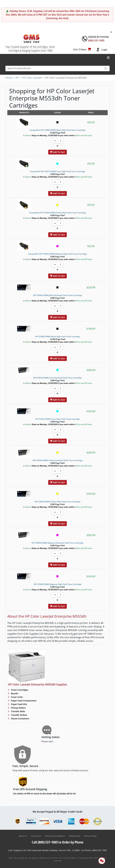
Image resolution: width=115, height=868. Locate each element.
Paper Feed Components (23, 701)
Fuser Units (17, 697)
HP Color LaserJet (32, 78)
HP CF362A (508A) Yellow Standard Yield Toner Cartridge (58, 460)
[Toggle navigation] (108, 58)
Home (9, 78)
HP (17, 78)
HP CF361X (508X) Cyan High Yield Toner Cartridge (58, 419)
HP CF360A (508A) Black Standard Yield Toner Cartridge (57, 295)
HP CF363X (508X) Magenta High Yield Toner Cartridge (58, 584)
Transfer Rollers (19, 715)
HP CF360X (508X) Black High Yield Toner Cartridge (58, 337)
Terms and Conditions (55, 836)
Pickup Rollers (18, 708)
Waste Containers (20, 719)
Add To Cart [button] (57, 152)
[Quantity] (60, 141)
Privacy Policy (90, 836)
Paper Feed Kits (19, 704)
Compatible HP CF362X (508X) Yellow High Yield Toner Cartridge (58, 213)
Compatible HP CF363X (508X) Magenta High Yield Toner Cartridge (57, 254)
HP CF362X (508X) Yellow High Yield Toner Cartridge (57, 502)
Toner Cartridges (19, 690)
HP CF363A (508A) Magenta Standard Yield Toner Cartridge (57, 543)
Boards (14, 693)
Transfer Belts (18, 711)
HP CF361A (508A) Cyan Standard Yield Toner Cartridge (57, 378)
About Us (23, 836)
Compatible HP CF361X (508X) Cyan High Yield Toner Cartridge (57, 171)
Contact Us (36, 836)
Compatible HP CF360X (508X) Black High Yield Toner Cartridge (57, 130)
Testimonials (74, 836)
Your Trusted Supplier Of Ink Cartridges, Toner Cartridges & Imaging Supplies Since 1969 (30, 49)
